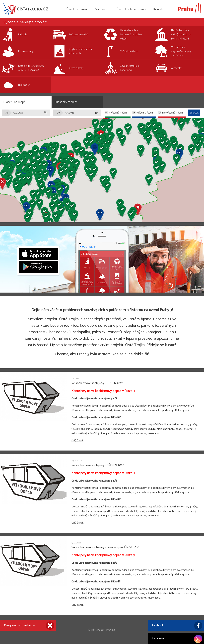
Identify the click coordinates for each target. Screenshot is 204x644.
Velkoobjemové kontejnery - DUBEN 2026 (97, 383)
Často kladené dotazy (131, 9)
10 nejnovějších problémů (29, 626)
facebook (177, 626)
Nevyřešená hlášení (173, 113)
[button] (71, 178)
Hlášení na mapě (14, 102)
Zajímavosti (102, 9)
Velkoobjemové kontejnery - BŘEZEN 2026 (98, 465)
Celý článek (77, 441)
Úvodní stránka (77, 9)
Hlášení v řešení (145, 113)
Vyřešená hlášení (118, 113)
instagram (177, 639)
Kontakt (159, 9)
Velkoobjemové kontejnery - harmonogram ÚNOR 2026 (105, 547)
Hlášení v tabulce (66, 102)
